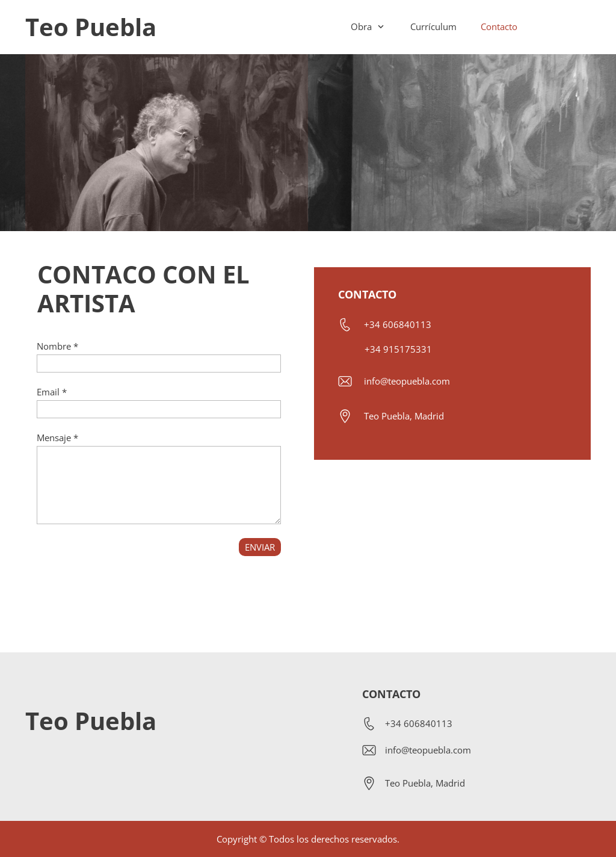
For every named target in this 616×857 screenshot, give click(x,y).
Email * (52, 392)
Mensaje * (57, 438)
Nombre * (57, 346)
